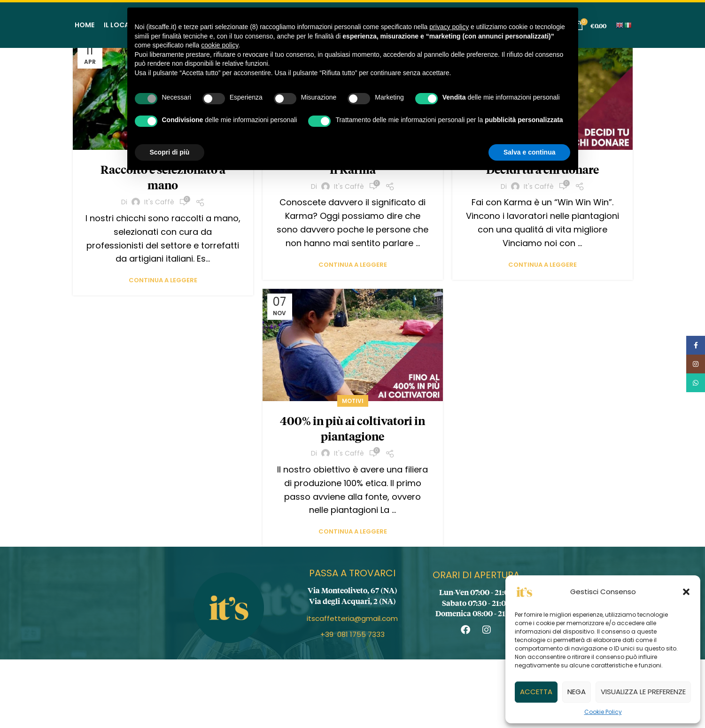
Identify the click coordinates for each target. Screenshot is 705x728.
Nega (577, 692)
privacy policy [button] (449, 27)
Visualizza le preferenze (643, 692)
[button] (686, 592)
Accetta (536, 692)
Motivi (353, 401)
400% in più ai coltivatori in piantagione (352, 428)
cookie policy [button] (220, 45)
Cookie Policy (603, 712)
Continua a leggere (163, 280)
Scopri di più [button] (170, 152)
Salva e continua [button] (529, 152)
